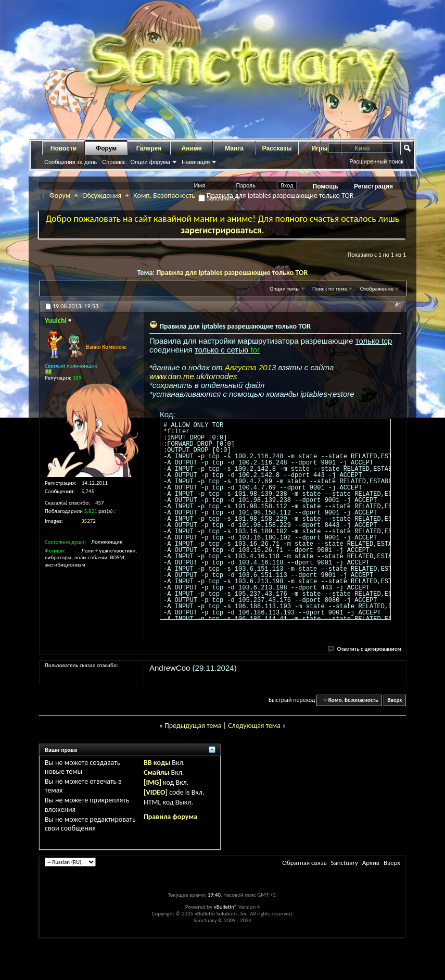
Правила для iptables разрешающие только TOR (232, 273)
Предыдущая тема (193, 726)
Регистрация (373, 186)
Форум (106, 148)
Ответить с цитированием (365, 649)
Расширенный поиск (376, 161)
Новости (63, 148)
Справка (113, 162)
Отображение (377, 289)
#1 (398, 305)
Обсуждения (102, 196)
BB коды (157, 763)
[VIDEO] (156, 792)
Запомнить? (219, 198)
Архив (371, 863)
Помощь (326, 186)
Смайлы (156, 772)
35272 (88, 521)
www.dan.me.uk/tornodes (193, 376)
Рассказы (277, 148)
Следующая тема (254, 726)
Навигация (196, 162)
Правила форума (170, 817)
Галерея (149, 148)
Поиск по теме (330, 289)
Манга (234, 148)
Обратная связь (304, 863)
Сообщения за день (71, 162)
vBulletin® (226, 907)
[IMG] (152, 782)
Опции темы (285, 289)
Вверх (395, 700)
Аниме (192, 148)
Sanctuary (344, 863)
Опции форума (150, 162)
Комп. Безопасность (164, 196)
